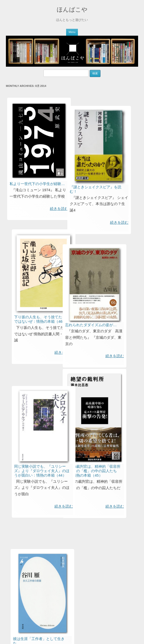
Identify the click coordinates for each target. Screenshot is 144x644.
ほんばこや (72, 9)
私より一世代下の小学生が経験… (37, 184)
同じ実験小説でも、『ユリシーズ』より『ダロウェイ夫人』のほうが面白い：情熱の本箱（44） (49, 515)
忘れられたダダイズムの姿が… (73, 352)
